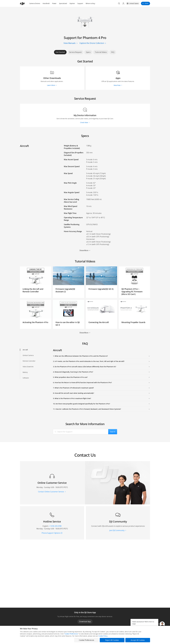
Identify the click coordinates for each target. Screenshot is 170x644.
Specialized (63, 3)
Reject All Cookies (112, 640)
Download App (85, 621)
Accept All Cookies (138, 640)
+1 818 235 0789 (55, 526)
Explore (72, 3)
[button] (162, 624)
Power (54, 3)
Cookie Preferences (71, 634)
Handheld (46, 3)
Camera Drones (35, 3)
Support (80, 3)
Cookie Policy (103, 636)
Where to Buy (90, 3)
